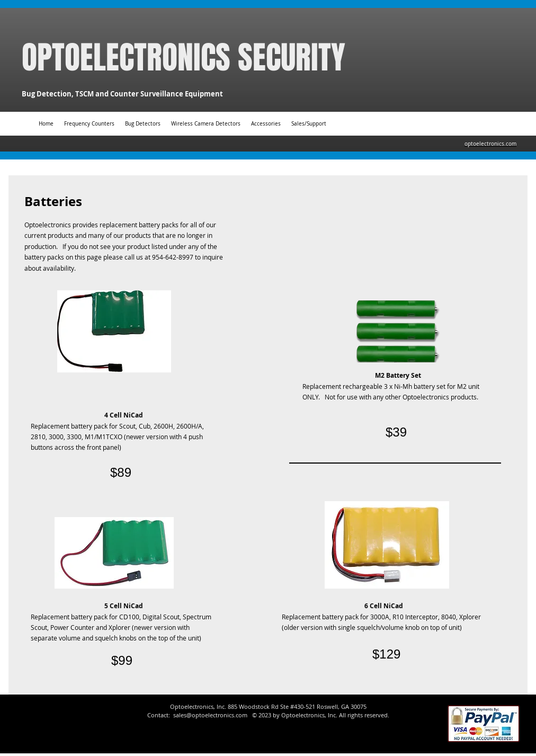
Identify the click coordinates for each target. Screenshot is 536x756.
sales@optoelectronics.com (210, 715)
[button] (266, 124)
